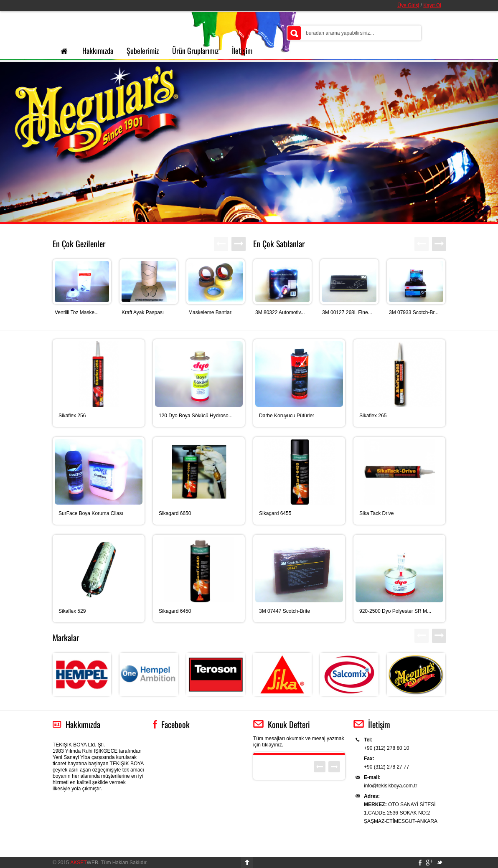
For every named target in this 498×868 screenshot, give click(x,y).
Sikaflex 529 (72, 611)
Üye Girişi (408, 5)
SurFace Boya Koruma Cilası (91, 513)
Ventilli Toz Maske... (77, 312)
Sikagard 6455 (275, 513)
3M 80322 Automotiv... (280, 312)
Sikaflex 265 (373, 416)
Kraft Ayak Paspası (143, 312)
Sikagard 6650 (175, 513)
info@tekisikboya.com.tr (391, 786)
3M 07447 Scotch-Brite (285, 611)
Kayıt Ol (432, 5)
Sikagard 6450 (175, 611)
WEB (84, 863)
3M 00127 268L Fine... (347, 312)
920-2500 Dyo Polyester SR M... (395, 611)
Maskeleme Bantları (211, 312)
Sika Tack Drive (376, 513)
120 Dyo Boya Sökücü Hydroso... (196, 416)
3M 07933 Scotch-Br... (414, 312)
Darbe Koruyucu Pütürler (287, 416)
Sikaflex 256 (72, 416)
